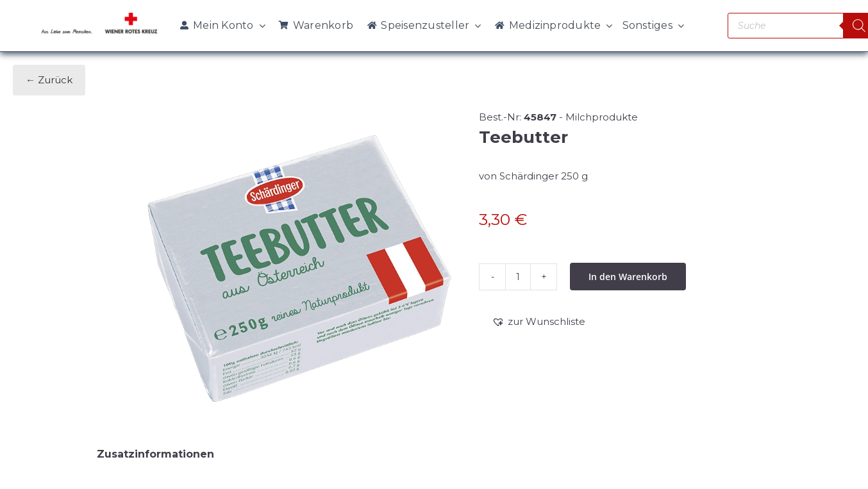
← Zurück (49, 80)
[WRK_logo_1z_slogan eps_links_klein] (99, 16)
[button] (538, 322)
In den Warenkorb (628, 277)
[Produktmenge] (518, 277)
